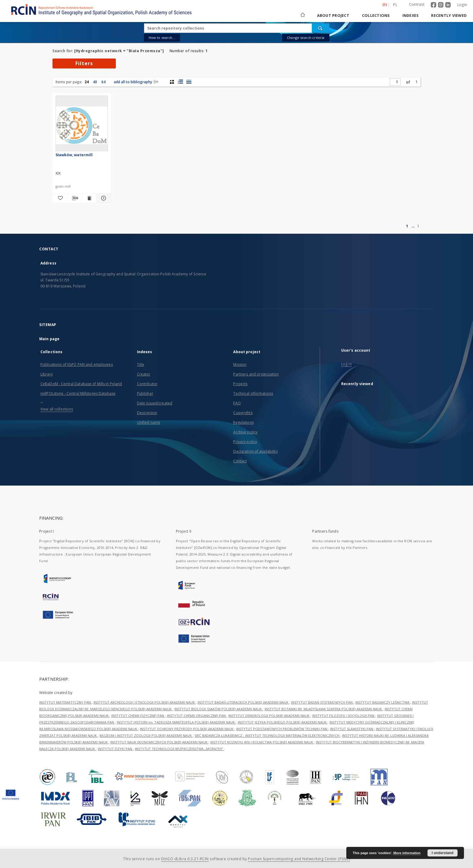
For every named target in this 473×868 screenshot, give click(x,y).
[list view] (189, 82)
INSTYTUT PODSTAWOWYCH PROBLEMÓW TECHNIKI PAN (282, 729)
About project (333, 16)
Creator (144, 374)
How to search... (162, 38)
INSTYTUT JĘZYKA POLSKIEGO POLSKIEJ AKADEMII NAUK (283, 722)
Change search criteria (306, 38)
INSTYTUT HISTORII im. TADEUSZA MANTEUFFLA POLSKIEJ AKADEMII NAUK (176, 722)
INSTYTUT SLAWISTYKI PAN (352, 729)
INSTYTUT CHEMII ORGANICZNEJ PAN (197, 716)
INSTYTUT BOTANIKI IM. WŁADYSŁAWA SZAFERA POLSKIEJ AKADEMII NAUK (324, 709)
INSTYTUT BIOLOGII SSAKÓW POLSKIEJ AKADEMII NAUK (219, 709)
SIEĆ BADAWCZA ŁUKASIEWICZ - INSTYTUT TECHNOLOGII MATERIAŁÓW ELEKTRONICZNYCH (267, 735)
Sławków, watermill (74, 155)
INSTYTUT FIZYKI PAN (115, 749)
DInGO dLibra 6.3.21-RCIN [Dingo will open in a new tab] (185, 859)
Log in (346, 364)
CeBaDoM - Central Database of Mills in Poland (81, 384)
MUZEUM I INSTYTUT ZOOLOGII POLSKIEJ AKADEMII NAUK (146, 735)
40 (95, 82)
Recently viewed (449, 16)
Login (462, 5)
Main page (49, 339)
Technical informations (253, 393)
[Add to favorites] (60, 198)
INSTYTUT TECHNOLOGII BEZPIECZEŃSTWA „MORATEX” (179, 749)
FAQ (237, 403)
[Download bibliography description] (75, 198)
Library (47, 374)
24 (87, 82)
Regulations (243, 422)
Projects (240, 384)
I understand (443, 853)
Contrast (417, 4)
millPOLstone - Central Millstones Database (78, 393)
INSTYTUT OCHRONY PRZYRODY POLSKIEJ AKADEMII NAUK (187, 729)
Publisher (145, 393)
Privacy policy (245, 442)
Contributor (147, 384)
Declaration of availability (255, 451)
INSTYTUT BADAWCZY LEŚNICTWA (383, 702)
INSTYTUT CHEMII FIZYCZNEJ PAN (138, 716)
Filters (84, 63)
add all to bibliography (136, 82)
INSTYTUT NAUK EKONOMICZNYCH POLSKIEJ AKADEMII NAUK (159, 742)
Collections (376, 16)
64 (103, 82)
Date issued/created (155, 403)
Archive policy (245, 432)
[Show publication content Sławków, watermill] (89, 198)
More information (407, 853)
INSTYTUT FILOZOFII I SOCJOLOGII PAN (344, 716)
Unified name (149, 422)
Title (141, 364)
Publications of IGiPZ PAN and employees (77, 364)
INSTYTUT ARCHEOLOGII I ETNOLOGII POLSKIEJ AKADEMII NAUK (145, 702)
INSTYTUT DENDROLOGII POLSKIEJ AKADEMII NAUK (269, 716)
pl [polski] (395, 5)
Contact (240, 461)
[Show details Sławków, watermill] (103, 198)
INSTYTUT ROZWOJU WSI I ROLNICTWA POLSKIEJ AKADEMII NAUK (262, 742)
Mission (240, 364)
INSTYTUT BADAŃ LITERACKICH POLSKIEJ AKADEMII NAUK (243, 702)
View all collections (57, 409)
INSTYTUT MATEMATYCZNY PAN (65, 702)
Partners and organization (256, 374)
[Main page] (302, 16)
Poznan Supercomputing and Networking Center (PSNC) (299, 859)
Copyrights (243, 413)
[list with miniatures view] (180, 82)
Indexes (411, 16)
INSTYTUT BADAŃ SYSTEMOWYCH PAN (322, 702)
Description (147, 413)
